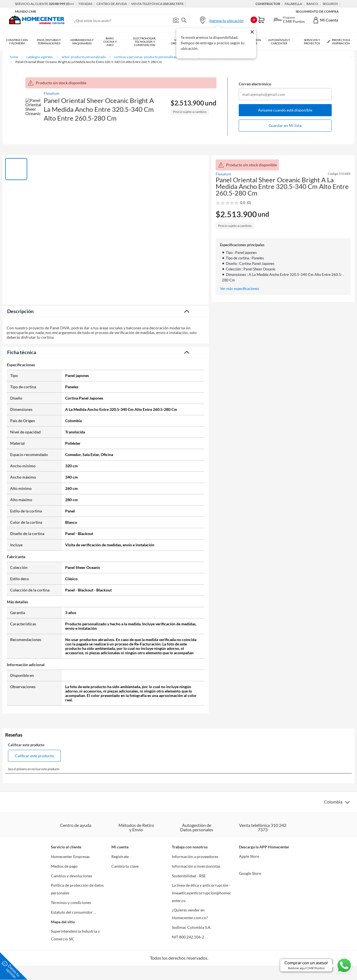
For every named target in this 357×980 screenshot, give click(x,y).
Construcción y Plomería (17, 42)
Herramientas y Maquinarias (82, 42)
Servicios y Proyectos (312, 42)
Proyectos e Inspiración (339, 41)
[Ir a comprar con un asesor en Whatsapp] (317, 965)
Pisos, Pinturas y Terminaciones (49, 42)
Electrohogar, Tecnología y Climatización (145, 42)
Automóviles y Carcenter (279, 42)
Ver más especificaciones (240, 289)
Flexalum (52, 93)
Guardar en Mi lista (285, 125)
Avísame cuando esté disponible (285, 110)
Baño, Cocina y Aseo (110, 42)
